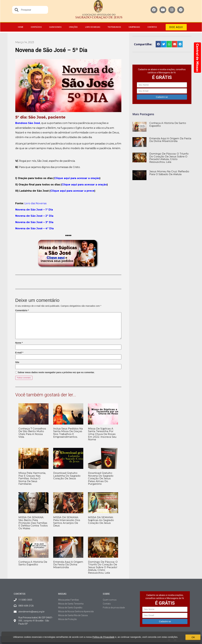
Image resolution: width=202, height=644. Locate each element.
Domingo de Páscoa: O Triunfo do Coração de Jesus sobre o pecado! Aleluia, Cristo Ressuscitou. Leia (103, 567)
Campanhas (134, 27)
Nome (19, 343)
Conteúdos (36, 27)
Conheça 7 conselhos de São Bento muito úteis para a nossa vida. (32, 433)
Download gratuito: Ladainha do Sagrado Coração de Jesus (67, 476)
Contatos (152, 27)
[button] (176, 27)
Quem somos (55, 27)
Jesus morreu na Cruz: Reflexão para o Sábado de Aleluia (169, 173)
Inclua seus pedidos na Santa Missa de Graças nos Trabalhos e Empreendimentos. (68, 433)
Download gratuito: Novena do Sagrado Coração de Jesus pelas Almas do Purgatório (101, 478)
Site (17, 362)
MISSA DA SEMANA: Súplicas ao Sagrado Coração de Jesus (101, 520)
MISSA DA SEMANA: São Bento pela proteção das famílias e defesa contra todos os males (33, 523)
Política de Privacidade (101, 636)
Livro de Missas (93, 27)
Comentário (22, 310)
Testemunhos (114, 27)
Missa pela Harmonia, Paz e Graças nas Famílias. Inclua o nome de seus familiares (32, 478)
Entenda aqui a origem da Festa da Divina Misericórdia (68, 565)
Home (21, 27)
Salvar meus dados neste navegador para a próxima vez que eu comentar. (56, 372)
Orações (73, 27)
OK (183, 637)
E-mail (19, 353)
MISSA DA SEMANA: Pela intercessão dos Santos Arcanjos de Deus (67, 521)
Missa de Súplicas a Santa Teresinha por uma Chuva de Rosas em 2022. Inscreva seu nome (102, 434)
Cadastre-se (162, 97)
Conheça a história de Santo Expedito (33, 563)
